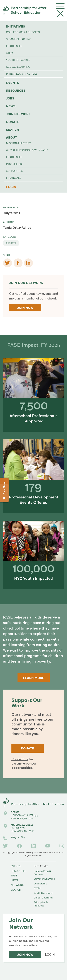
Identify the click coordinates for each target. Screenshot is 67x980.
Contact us (20, 759)
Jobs (10, 99)
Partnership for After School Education (29, 10)
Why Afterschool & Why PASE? (27, 150)
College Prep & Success (23, 32)
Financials (14, 178)
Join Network (18, 114)
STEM (10, 53)
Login (11, 187)
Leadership (14, 46)
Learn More (33, 678)
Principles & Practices (22, 74)
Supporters (14, 171)
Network (17, 885)
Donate (13, 122)
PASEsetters (15, 164)
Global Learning (18, 67)
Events (13, 83)
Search (13, 130)
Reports (11, 243)
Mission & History (18, 143)
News (11, 106)
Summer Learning (19, 39)
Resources (16, 91)
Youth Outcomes (18, 60)
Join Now (25, 308)
